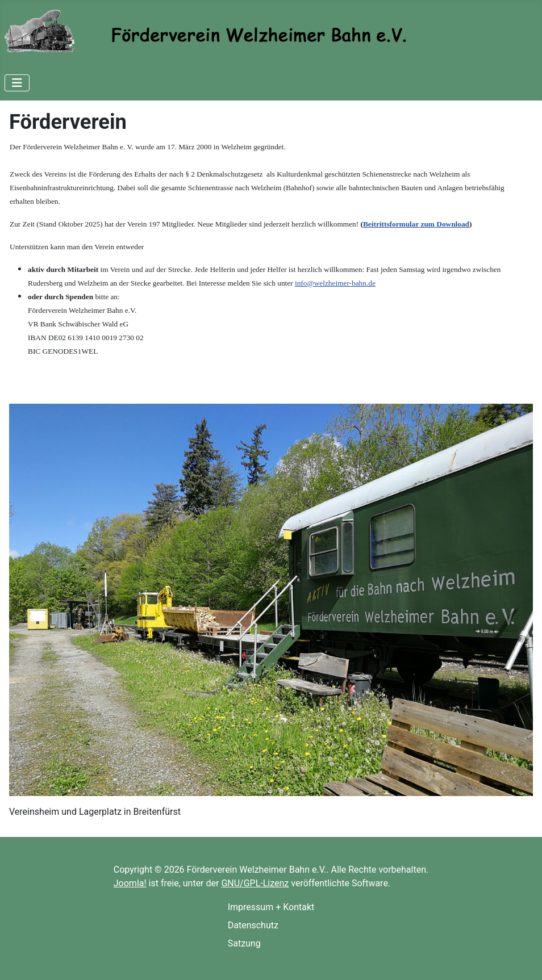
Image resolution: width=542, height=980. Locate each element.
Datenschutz (253, 925)
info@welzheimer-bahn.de (335, 283)
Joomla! (130, 883)
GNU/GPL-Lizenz (255, 883)
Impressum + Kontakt (271, 907)
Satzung (244, 943)
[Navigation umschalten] (17, 83)
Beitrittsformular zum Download (416, 224)
